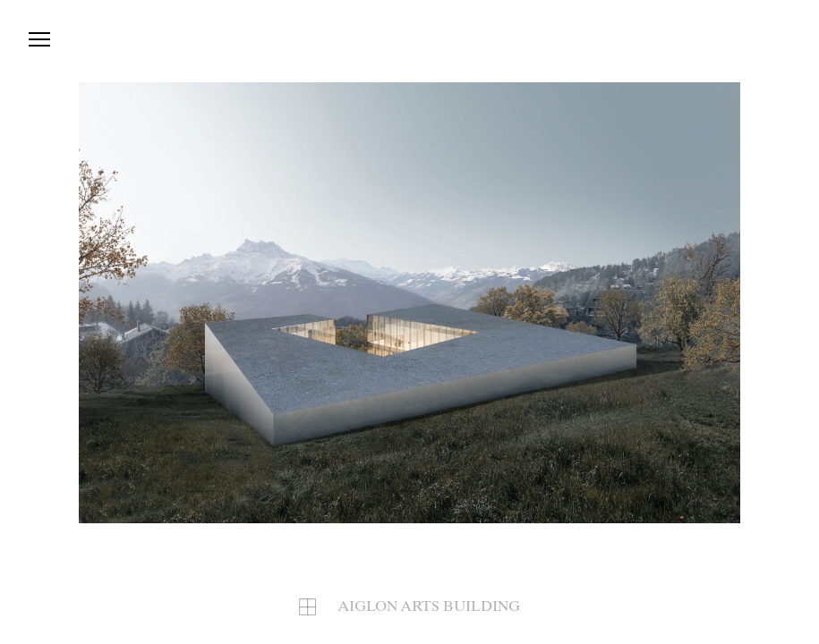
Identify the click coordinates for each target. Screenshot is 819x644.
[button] (576, 303)
